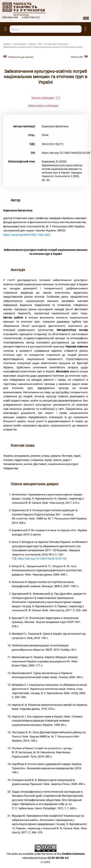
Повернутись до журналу (21, 57)
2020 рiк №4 (77, 57)
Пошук (79, 29)
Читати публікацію (43, 98)
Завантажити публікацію (43, 106)
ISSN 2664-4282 (10, 17)
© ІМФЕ (45, 862)
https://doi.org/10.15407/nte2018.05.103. (42, 559)
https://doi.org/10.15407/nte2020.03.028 (66, 153)
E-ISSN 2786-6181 (31, 17)
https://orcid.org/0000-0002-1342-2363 (27, 235)
